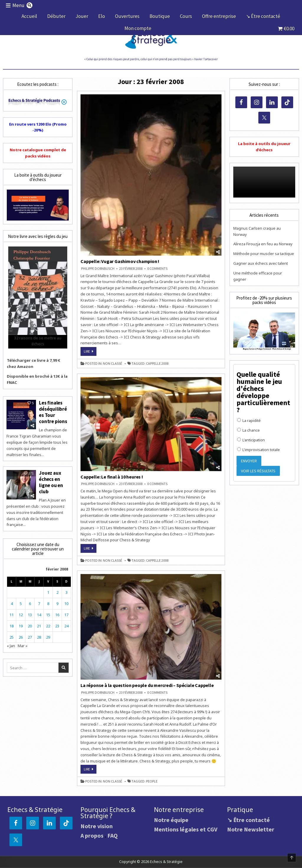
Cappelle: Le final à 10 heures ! (112, 477)
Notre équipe (171, 820)
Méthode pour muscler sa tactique (264, 254)
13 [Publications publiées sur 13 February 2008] (30, 613)
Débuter (56, 16)
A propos (92, 835)
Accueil (29, 16)
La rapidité (249, 420)
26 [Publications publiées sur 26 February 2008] (21, 636)
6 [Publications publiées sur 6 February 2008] (30, 602)
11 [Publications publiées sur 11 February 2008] (12, 613)
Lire (90, 352)
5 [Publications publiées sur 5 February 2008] (21, 602)
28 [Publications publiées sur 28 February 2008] (39, 636)
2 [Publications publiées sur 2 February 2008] (57, 591)
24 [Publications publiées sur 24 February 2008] (66, 624)
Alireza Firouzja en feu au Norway (263, 244)
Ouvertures (127, 16)
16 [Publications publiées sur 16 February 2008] (57, 613)
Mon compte (138, 28)
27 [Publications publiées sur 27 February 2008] (30, 636)
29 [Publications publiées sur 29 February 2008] (48, 636)
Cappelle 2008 (157, 364)
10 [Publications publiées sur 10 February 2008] (66, 602)
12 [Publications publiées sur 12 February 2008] (21, 613)
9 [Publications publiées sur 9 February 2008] (57, 602)
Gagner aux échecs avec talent (261, 263)
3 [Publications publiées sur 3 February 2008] (67, 591)
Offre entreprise (219, 16)
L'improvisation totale (258, 450)
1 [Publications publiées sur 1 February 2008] (48, 591)
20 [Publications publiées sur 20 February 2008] (30, 624)
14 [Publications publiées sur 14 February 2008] (39, 613)
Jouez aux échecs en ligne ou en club (51, 481)
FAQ (113, 835)
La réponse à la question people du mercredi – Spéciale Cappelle (147, 685)
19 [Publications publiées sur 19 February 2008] (21, 624)
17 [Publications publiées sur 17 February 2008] (66, 613)
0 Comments (157, 269)
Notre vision (97, 826)
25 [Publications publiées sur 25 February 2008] (12, 636)
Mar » (23, 645)
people (152, 781)
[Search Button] (30, 5)
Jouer (82, 16)
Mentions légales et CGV (186, 829)
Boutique (160, 16)
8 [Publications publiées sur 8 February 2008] (48, 602)
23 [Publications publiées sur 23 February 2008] (57, 624)
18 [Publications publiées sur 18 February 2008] (12, 624)
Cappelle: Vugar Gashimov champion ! (120, 261)
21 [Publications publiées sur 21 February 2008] (39, 624)
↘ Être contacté (263, 16)
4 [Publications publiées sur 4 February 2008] (12, 602)
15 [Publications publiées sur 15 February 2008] (48, 613)
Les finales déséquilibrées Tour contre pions (53, 412)
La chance (248, 430)
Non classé (113, 364)
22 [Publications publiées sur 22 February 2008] (48, 624)
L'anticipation (251, 440)
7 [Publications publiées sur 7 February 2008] (39, 602)
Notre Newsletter (251, 829)
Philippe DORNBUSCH (98, 269)
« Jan (11, 645)
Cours (186, 16)
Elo (102, 16)
